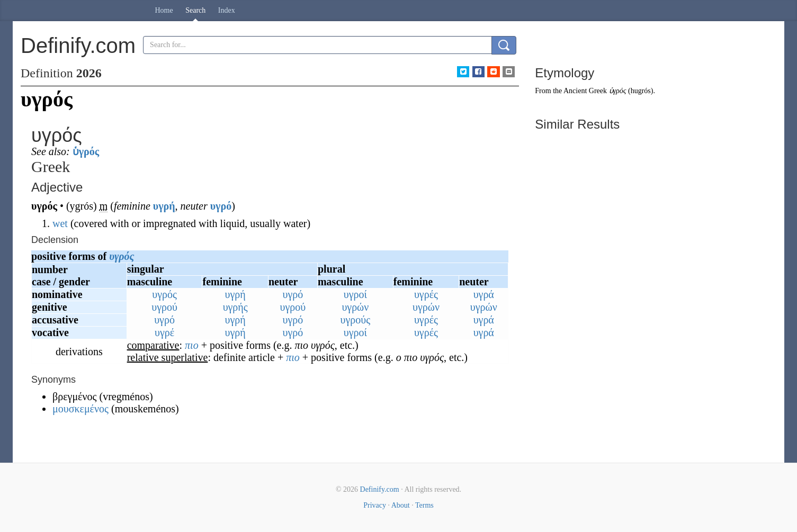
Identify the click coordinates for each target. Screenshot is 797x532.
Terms (424, 505)
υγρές (426, 294)
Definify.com (380, 489)
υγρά (484, 294)
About (401, 505)
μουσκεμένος (80, 409)
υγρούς (356, 320)
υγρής (235, 307)
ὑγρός (86, 151)
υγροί (355, 294)
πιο (192, 345)
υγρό (221, 206)
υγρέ (164, 332)
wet (60, 223)
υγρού (164, 307)
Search (195, 10)
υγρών (355, 307)
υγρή (164, 206)
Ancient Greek (585, 91)
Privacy (375, 505)
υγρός (122, 256)
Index (227, 10)
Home (164, 10)
